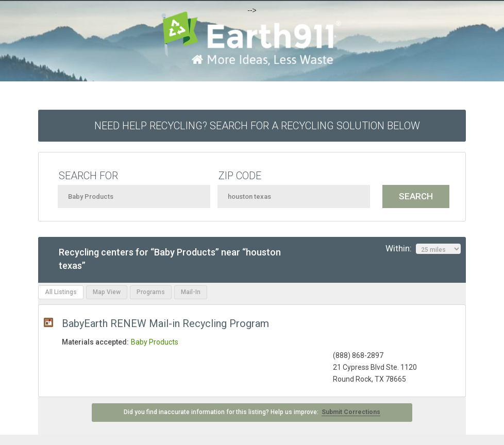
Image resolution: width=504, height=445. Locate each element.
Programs (151, 292)
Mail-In (191, 292)
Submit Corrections (351, 412)
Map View (107, 292)
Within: (423, 249)
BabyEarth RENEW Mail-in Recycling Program (165, 323)
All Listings (61, 292)
